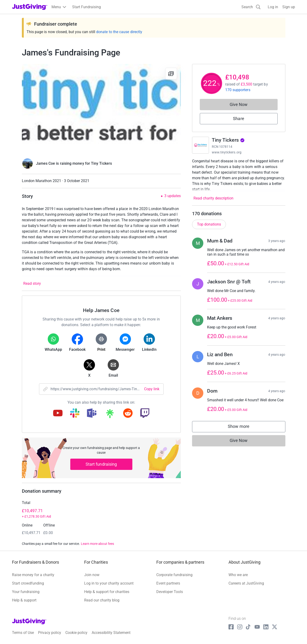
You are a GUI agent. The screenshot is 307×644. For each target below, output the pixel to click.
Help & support (24, 600)
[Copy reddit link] (128, 414)
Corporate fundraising (174, 575)
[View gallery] (171, 74)
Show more (243, 427)
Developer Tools (170, 592)
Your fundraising (26, 592)
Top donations (209, 224)
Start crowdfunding (28, 583)
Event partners (168, 583)
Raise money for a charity (33, 575)
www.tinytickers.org (227, 152)
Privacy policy (50, 633)
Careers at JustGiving (246, 583)
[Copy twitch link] (145, 414)
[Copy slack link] (75, 414)
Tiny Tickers (228, 140)
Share (238, 119)
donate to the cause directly (119, 32)
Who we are (238, 575)
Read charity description (213, 198)
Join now (92, 575)
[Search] (251, 7)
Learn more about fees (97, 544)
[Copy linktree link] (110, 415)
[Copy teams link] (92, 414)
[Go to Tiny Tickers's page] (201, 145)
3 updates (173, 196)
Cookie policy (76, 633)
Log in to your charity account (109, 583)
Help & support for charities (107, 592)
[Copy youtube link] (58, 414)
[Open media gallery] (101, 109)
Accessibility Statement (111, 633)
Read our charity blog (102, 600)
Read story (32, 283)
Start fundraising (101, 464)
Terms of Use (23, 633)
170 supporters (238, 90)
